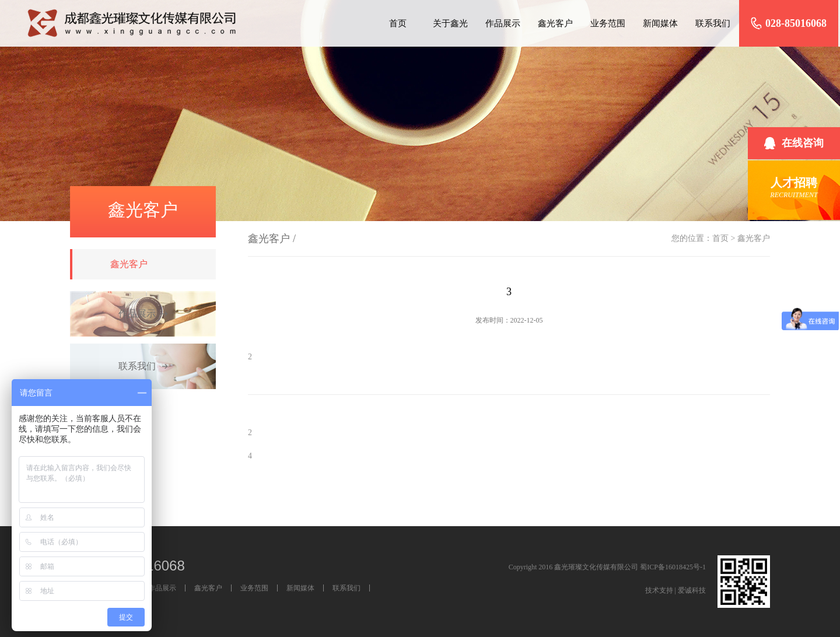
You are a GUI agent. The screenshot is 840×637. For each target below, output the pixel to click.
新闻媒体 (660, 23)
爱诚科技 (692, 590)
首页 (398, 23)
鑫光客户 (555, 23)
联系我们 (713, 23)
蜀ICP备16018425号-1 (673, 567)
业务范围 (608, 23)
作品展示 (503, 23)
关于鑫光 (450, 23)
